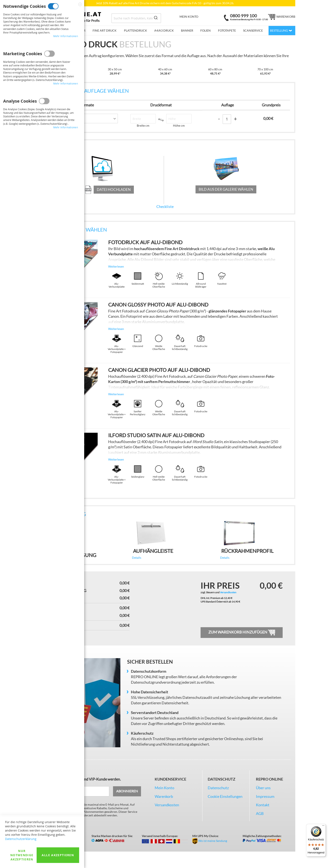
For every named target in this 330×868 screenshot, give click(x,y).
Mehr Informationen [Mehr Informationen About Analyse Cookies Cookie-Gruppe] (66, 127)
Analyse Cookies (44, 101)
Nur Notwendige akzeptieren (22, 855)
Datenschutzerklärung (21, 839)
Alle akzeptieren (58, 855)
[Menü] (323, 826)
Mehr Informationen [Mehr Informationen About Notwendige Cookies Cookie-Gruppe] (66, 36)
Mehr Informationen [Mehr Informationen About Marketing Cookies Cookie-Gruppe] (66, 83)
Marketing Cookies (49, 54)
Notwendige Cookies (53, 6)
